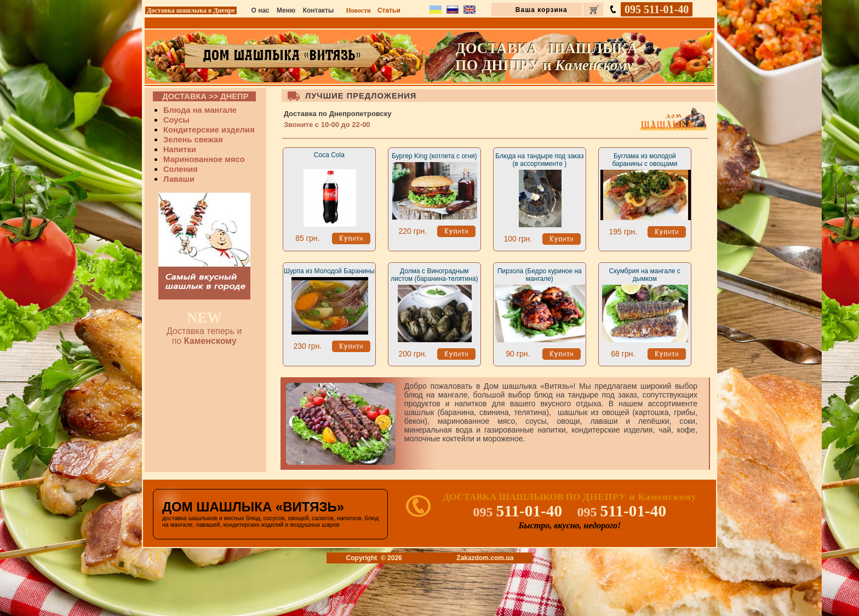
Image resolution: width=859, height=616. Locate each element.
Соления (181, 169)
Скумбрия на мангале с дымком (645, 275)
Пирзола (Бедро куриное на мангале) (540, 275)
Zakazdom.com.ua (485, 558)
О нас (260, 10)
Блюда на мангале (200, 110)
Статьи (389, 10)
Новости (358, 10)
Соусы (176, 120)
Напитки (180, 149)
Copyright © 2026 (374, 558)
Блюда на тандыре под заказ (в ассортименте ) (539, 160)
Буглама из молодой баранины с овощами (645, 160)
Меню (286, 10)
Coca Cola (329, 155)
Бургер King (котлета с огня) (434, 156)
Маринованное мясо (204, 159)
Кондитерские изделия (209, 130)
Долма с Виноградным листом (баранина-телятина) (434, 275)
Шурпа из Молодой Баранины (329, 271)
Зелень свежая (193, 140)
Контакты (319, 10)
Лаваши (179, 179)
